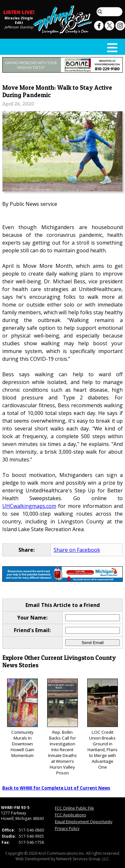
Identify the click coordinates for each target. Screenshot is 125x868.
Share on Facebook (77, 550)
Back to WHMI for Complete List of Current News (56, 788)
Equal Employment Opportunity (84, 822)
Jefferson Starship (19, 27)
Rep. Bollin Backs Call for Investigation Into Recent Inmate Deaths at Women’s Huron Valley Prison (62, 727)
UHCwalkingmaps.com (29, 506)
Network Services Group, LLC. (83, 859)
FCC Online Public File (74, 808)
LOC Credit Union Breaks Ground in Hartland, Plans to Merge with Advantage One (103, 724)
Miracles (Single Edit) (19, 20)
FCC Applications (70, 815)
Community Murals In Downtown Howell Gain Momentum (22, 718)
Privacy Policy (67, 828)
